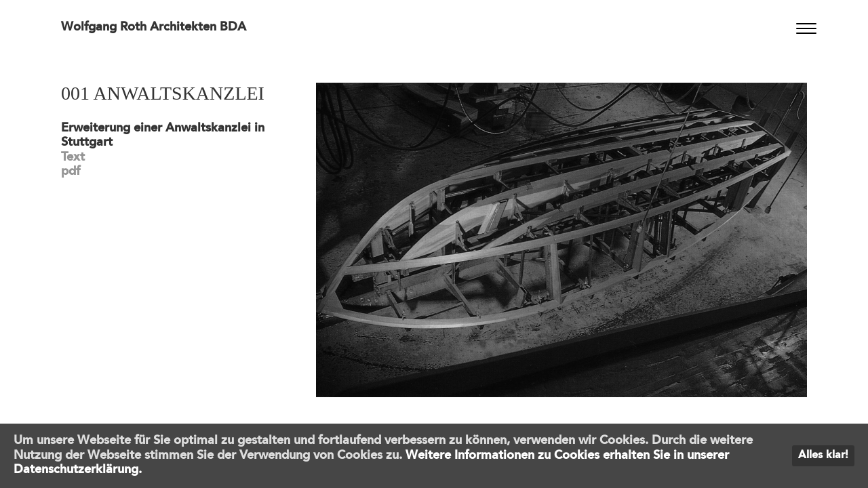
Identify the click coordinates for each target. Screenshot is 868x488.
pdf (71, 171)
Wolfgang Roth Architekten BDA (154, 27)
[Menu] (806, 29)
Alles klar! (823, 455)
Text (73, 157)
